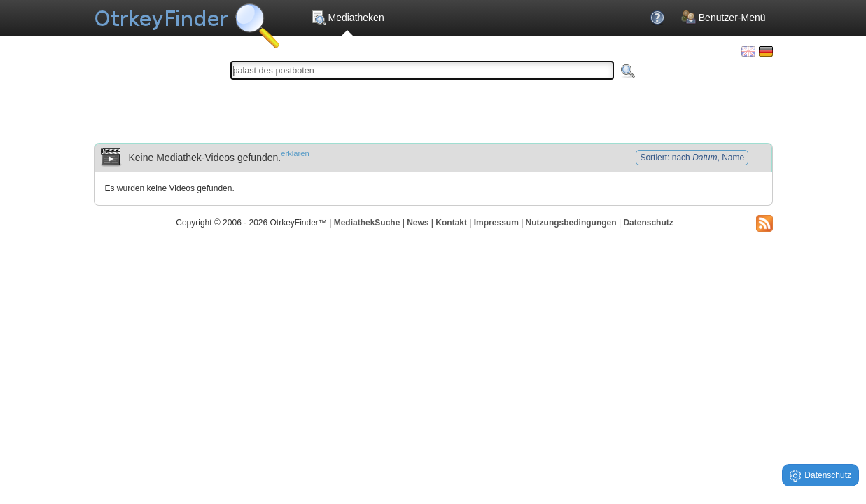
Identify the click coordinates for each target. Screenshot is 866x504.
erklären (295, 153)
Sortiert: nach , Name (692, 157)
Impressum (496, 223)
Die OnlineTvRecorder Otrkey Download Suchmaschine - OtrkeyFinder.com (187, 21)
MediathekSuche (367, 223)
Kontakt (451, 223)
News (418, 223)
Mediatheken (348, 17)
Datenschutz (648, 223)
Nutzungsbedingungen (571, 223)
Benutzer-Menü (724, 17)
